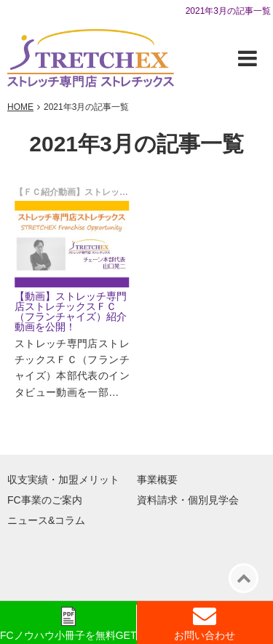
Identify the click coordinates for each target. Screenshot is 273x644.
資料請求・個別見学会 (188, 500)
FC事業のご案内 (45, 500)
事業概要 (157, 480)
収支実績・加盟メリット (63, 480)
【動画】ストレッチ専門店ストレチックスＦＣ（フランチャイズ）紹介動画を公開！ (71, 311)
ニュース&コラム (46, 520)
